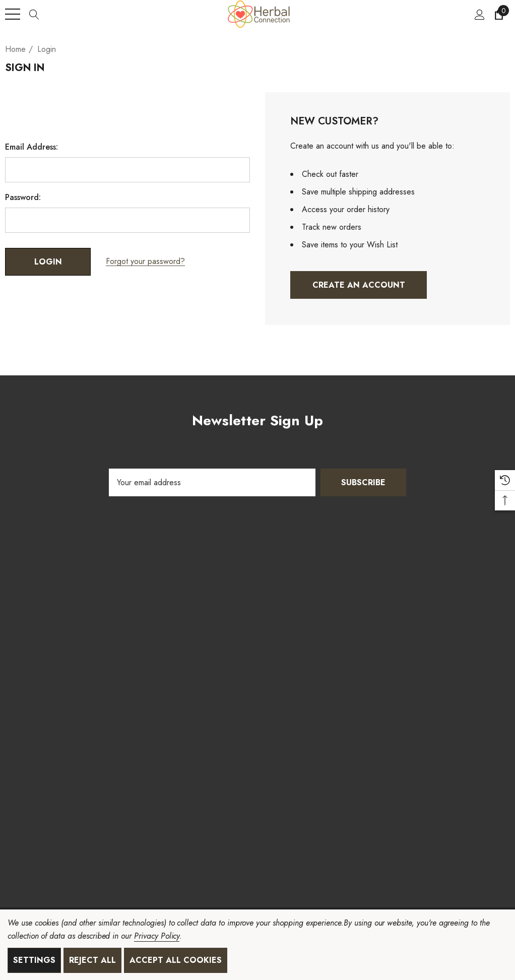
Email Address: (31, 147)
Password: (23, 198)
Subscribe (363, 482)
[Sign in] (479, 14)
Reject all (92, 960)
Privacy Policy (157, 936)
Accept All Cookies (176, 960)
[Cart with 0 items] (498, 14)
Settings (34, 960)
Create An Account (359, 285)
